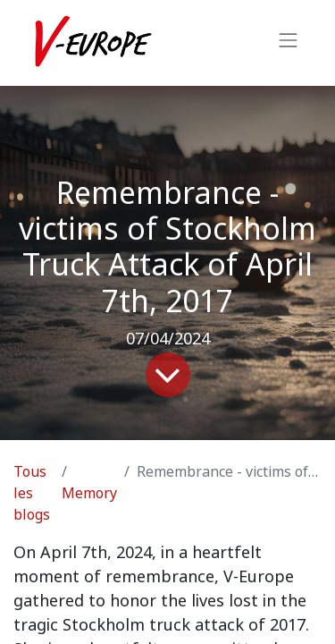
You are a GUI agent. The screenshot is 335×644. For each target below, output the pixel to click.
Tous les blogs (32, 493)
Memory (89, 493)
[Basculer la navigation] (289, 43)
